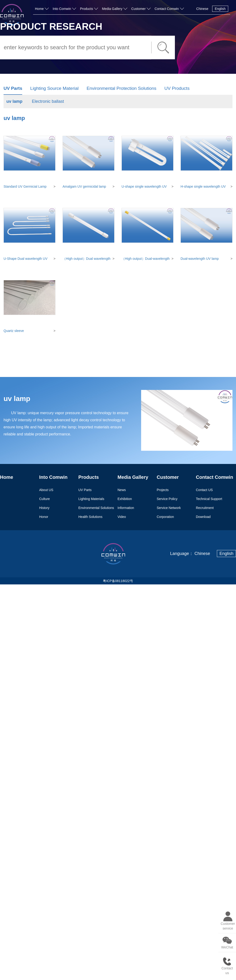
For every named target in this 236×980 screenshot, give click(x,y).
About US (46, 490)
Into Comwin (62, 9)
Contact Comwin (167, 9)
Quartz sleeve (14, 331)
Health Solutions (90, 517)
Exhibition (125, 499)
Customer (138, 9)
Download (203, 517)
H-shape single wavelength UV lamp (203, 187)
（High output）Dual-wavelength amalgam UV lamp (146, 259)
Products (86, 9)
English (220, 9)
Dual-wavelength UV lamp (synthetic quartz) (200, 259)
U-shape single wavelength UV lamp (144, 187)
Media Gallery (112, 9)
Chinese (202, 9)
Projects (163, 490)
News (122, 490)
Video (122, 517)
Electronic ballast (48, 101)
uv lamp (14, 101)
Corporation (165, 517)
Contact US (204, 490)
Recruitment (205, 508)
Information (126, 508)
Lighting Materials (91, 499)
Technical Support (209, 499)
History (44, 508)
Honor (44, 517)
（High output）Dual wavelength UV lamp (86, 259)
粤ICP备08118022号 (118, 581)
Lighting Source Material (54, 88)
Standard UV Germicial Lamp (25, 186)
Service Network (169, 508)
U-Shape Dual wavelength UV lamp (25, 259)
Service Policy (167, 499)
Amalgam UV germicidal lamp (84, 186)
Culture (44, 499)
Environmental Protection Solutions (122, 88)
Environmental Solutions (96, 508)
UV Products (177, 88)
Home (39, 9)
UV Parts (13, 88)
